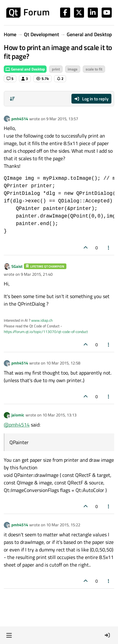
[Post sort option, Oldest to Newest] (12, 99)
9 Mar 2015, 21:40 (37, 274)
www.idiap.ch (42, 320)
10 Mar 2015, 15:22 (63, 525)
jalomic (18, 415)
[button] (9, 635)
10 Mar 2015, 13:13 (59, 415)
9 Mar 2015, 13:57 (62, 119)
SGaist (17, 266)
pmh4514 (20, 119)
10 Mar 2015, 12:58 (63, 363)
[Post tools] (109, 248)
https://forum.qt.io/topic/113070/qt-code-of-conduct (46, 332)
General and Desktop (25, 69)
